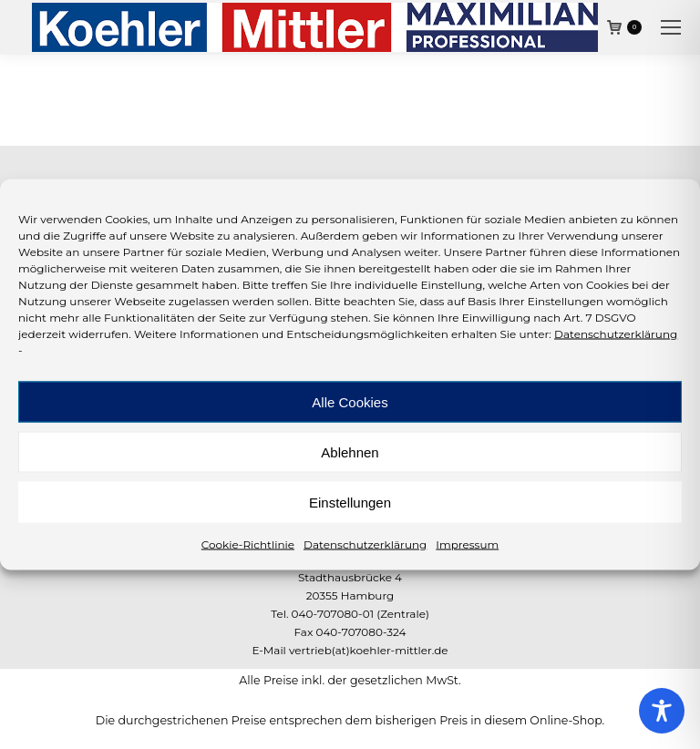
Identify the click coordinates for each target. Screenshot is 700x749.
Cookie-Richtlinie (248, 544)
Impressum (467, 544)
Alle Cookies (350, 401)
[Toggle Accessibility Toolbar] (662, 711)
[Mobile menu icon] (671, 27)
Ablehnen (350, 451)
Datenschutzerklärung (616, 334)
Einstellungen (350, 502)
